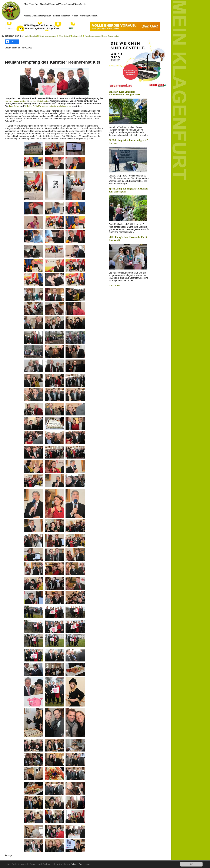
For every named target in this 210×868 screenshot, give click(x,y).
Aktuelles (44, 4)
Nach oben (114, 285)
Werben (75, 16)
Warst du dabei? (65, 36)
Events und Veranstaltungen (61, 4)
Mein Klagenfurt (31, 4)
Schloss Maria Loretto (39, 101)
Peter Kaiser (14, 106)
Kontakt (83, 16)
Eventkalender (38, 16)
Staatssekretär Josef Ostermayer (58, 106)
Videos (27, 16)
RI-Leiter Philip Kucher (34, 106)
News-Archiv (80, 4)
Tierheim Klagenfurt (61, 16)
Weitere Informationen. (81, 864)
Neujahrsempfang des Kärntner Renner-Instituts (102, 36)
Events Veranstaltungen (48, 36)
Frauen (48, 16)
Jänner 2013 (78, 36)
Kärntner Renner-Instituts (16, 101)
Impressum (93, 16)
